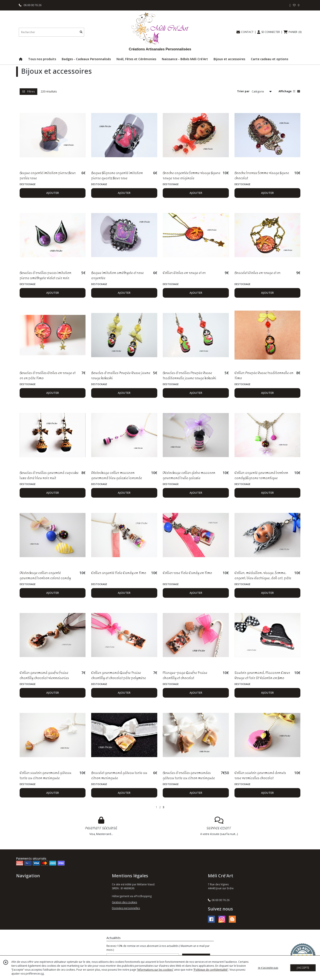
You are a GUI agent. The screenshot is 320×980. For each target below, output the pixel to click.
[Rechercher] (81, 32)
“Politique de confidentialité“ (211, 970)
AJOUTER (53, 193)
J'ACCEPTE (303, 968)
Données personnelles (126, 908)
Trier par (243, 91)
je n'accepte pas (268, 968)
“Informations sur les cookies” (155, 970)
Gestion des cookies (124, 902)
